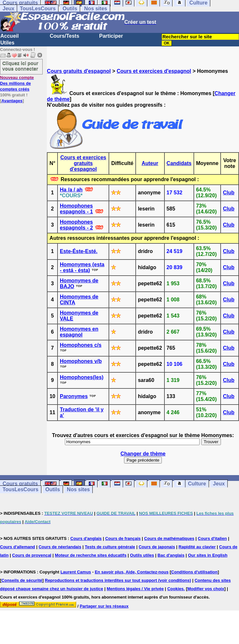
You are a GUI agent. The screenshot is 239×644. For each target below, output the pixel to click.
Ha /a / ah (71, 190)
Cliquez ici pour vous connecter (20, 66)
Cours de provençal (32, 555)
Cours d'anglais (86, 538)
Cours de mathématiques (169, 538)
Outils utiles (142, 555)
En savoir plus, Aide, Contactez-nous (132, 572)
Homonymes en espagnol (79, 332)
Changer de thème (143, 454)
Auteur (150, 163)
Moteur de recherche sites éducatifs (91, 555)
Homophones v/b (81, 361)
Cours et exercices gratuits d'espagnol (83, 163)
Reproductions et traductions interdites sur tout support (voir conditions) (118, 580)
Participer (111, 36)
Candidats (179, 163)
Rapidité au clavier (197, 547)
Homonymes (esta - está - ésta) (82, 267)
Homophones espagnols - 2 (76, 225)
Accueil (10, 36)
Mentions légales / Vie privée (135, 589)
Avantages (12, 101)
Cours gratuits (20, 484)
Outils (70, 9)
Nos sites (96, 9)
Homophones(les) (82, 377)
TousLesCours (38, 9)
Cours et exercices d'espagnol (154, 71)
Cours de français (123, 538)
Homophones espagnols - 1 (76, 209)
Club (229, 193)
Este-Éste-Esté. (79, 251)
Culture (197, 484)
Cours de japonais (157, 547)
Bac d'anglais (171, 555)
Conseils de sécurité (22, 580)
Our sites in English (208, 555)
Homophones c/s (81, 345)
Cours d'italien (213, 538)
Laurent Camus (76, 572)
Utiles (7, 43)
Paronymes (74, 396)
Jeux (8, 9)
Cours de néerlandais (60, 547)
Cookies (176, 589)
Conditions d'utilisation (194, 572)
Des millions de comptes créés (17, 83)
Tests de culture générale (110, 547)
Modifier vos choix (206, 589)
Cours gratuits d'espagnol (79, 71)
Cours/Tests (64, 36)
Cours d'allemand (18, 547)
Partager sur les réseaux (104, 606)
